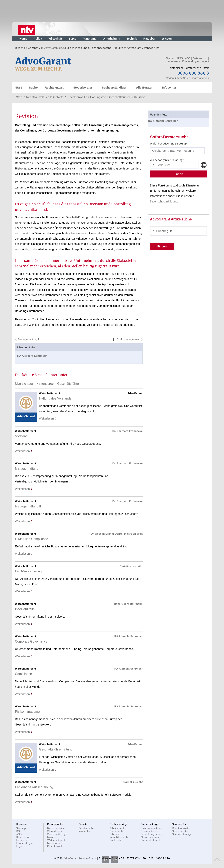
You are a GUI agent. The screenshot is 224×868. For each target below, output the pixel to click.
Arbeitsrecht (117, 828)
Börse (72, 39)
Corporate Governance (31, 641)
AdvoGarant (135, 744)
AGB (188, 58)
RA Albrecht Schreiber (32, 356)
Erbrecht (115, 834)
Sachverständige (57, 834)
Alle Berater (144, 88)
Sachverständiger (114, 88)
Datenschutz (200, 58)
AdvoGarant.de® (54, 48)
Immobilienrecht (119, 837)
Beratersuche (86, 828)
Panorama (90, 39)
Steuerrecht (116, 831)
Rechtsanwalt (54, 88)
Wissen (167, 39)
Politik (38, 39)
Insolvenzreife (25, 609)
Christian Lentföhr (131, 566)
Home (23, 39)
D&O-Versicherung (28, 571)
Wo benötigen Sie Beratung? (167, 160)
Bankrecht (116, 840)
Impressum (173, 61)
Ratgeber (149, 39)
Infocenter (169, 88)
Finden (178, 174)
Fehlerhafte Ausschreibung (34, 787)
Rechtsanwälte (56, 828)
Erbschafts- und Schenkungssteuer (152, 833)
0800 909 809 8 (193, 73)
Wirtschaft (55, 39)
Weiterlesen (48, 419)
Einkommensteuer (151, 828)
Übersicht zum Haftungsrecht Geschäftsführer (47, 384)
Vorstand (21, 436)
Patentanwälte (56, 846)
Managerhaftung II (29, 339)
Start (18, 88)
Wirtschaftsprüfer (57, 840)
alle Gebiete (56, 97)
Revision (140, 97)
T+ (114, 859)
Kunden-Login (190, 61)
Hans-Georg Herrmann (128, 604)
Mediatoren (54, 843)
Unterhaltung (111, 39)
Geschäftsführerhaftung (56, 749)
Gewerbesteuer (150, 837)
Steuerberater (83, 88)
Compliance (23, 674)
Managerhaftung (27, 469)
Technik (132, 39)
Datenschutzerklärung (196, 78)
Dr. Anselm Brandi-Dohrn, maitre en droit (117, 534)
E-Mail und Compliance (31, 539)
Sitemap (170, 58)
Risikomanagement (128, 339)
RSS (180, 58)
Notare (51, 837)
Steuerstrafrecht (150, 840)
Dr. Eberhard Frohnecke (127, 431)
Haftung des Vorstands (55, 398)
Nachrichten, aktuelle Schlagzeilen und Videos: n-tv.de (27, 29)
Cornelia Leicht (133, 782)
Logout (205, 61)
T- (106, 859)
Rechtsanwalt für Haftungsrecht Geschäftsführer (99, 97)
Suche (33, 88)
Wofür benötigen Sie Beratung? (168, 144)
